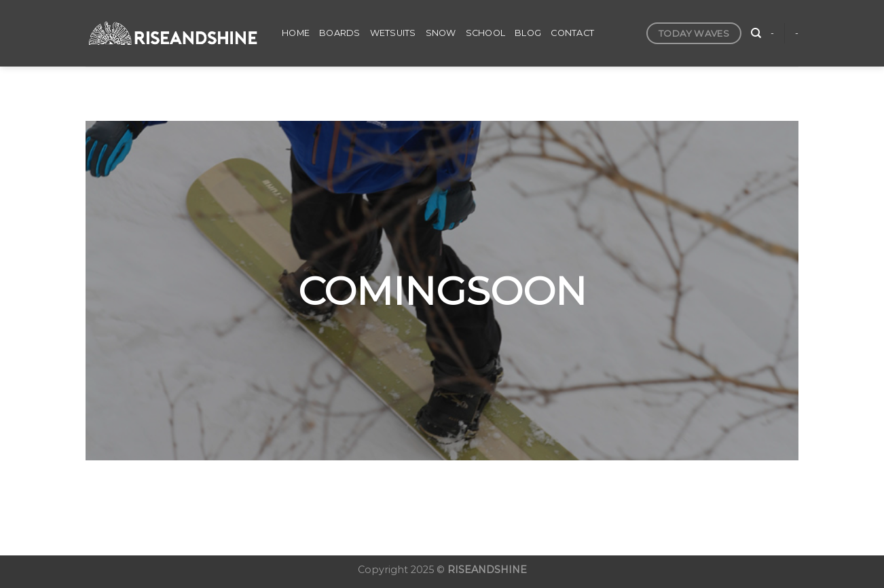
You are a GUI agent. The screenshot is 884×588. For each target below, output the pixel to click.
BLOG (528, 33)
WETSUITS (393, 33)
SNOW (441, 33)
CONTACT (572, 33)
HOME (296, 33)
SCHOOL (486, 33)
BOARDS (340, 33)
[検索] (756, 33)
